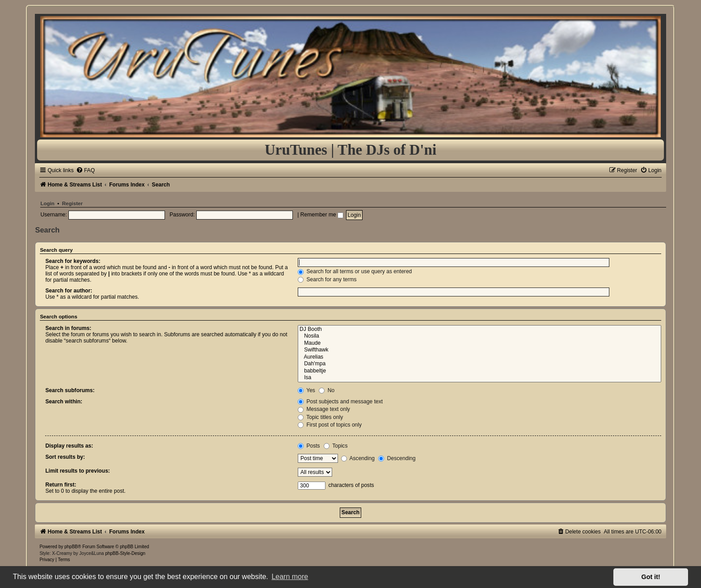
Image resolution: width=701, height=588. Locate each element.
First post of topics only (330, 425)
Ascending (358, 458)
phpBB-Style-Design (125, 553)
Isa (479, 378)
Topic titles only (320, 417)
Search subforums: (70, 390)
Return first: (61, 485)
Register (72, 203)
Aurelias (479, 357)
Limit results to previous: (77, 471)
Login (47, 203)
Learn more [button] (290, 577)
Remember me (322, 215)
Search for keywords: (73, 261)
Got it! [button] (651, 577)
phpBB (71, 547)
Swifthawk (479, 350)
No (327, 390)
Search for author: (69, 291)
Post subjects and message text (340, 402)
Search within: (64, 402)
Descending (397, 458)
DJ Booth (479, 330)
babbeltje (479, 371)
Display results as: (69, 446)
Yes (306, 390)
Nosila (479, 336)
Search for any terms (327, 279)
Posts (309, 446)
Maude (479, 343)
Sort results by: (65, 457)
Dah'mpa (479, 364)
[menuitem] (85, 170)
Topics (336, 446)
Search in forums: (68, 328)
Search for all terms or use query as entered (355, 271)
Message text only (324, 409)
